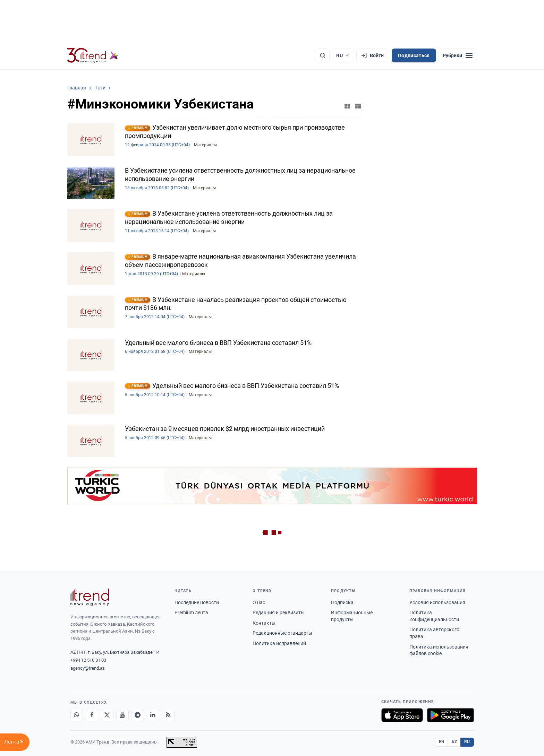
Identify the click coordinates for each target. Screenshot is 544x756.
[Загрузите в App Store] (402, 715)
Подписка (342, 602)
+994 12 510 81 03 (88, 660)
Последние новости (197, 602)
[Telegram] (138, 715)
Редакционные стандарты (282, 633)
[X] (107, 715)
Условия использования (437, 602)
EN (442, 742)
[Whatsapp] (77, 715)
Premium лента (191, 612)
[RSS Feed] (168, 715)
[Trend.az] (93, 55)
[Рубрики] (458, 55)
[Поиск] (323, 55)
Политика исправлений (279, 643)
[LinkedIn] (153, 715)
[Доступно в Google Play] (450, 715)
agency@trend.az (87, 668)
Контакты (264, 623)
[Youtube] (122, 715)
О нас (259, 602)
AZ (454, 742)
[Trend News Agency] (90, 597)
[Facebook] (92, 715)
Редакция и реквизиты (279, 612)
